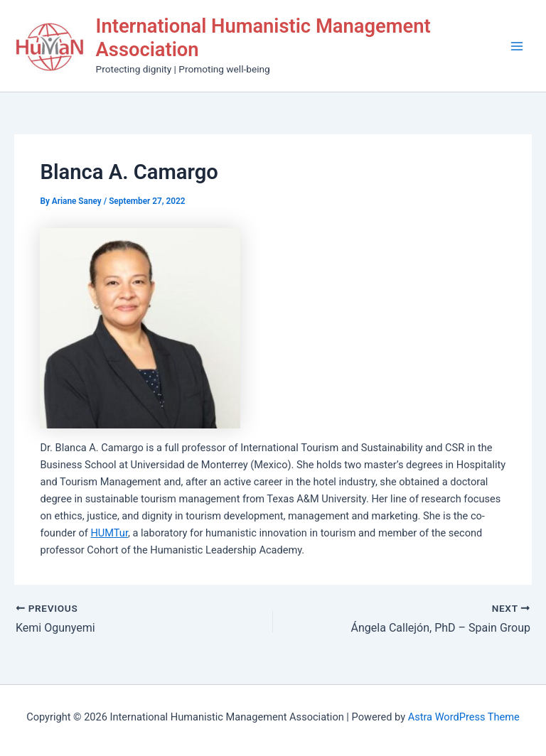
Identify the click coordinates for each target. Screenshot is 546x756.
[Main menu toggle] (517, 46)
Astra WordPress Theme (464, 717)
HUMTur (109, 533)
